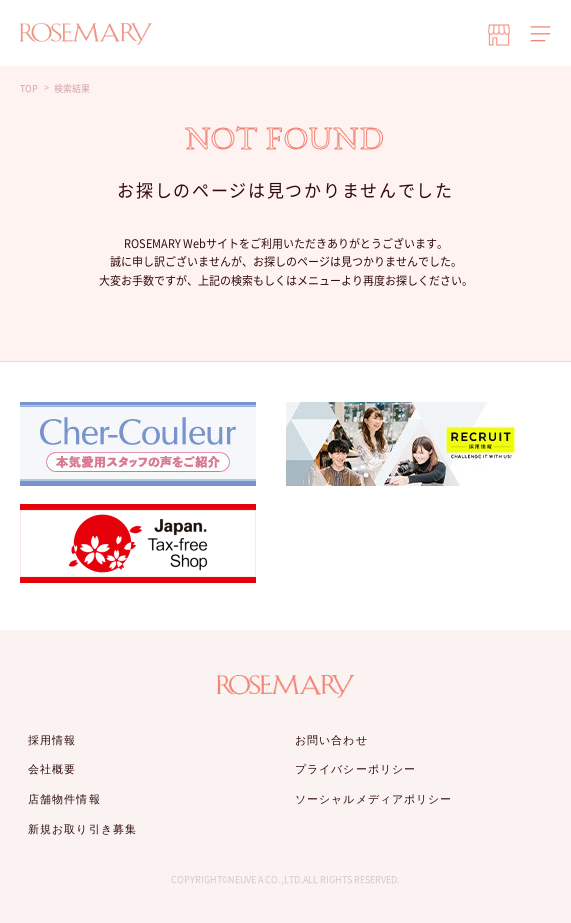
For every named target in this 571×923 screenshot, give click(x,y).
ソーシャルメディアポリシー (373, 799)
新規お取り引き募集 (82, 829)
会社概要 (52, 769)
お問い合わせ (331, 740)
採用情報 (52, 740)
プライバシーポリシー (355, 769)
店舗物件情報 (64, 799)
